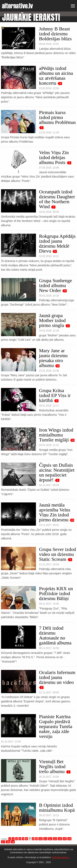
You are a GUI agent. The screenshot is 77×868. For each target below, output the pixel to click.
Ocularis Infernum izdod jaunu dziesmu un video (57, 677)
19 (13, 842)
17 (3, 842)
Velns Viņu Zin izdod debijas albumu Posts (54, 157)
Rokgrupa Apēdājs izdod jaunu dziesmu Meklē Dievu (57, 244)
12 (50, 839)
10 (58, 366)
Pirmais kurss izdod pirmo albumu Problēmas (57, 117)
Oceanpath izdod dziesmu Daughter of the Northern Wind (57, 199)
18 (8, 842)
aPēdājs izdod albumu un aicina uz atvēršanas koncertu (56, 76)
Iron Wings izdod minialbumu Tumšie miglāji (56, 435)
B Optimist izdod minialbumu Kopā (57, 808)
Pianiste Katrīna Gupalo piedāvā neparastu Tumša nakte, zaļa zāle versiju (56, 726)
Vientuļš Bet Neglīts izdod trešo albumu (52, 766)
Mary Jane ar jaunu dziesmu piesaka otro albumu (53, 358)
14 (60, 839)
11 (73, 440)
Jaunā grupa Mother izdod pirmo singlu (52, 320)
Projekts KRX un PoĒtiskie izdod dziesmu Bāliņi (56, 593)
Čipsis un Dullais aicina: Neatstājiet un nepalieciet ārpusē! (57, 472)
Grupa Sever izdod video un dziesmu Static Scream (57, 554)
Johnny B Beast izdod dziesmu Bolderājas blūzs (55, 34)
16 (69, 839)
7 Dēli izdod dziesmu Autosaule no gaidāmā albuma (55, 635)
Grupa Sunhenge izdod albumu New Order (56, 285)
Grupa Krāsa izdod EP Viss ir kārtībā (55, 395)
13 (72, 520)
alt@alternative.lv (61, 857)
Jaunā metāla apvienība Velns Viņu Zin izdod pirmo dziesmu (55, 512)
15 (65, 839)
